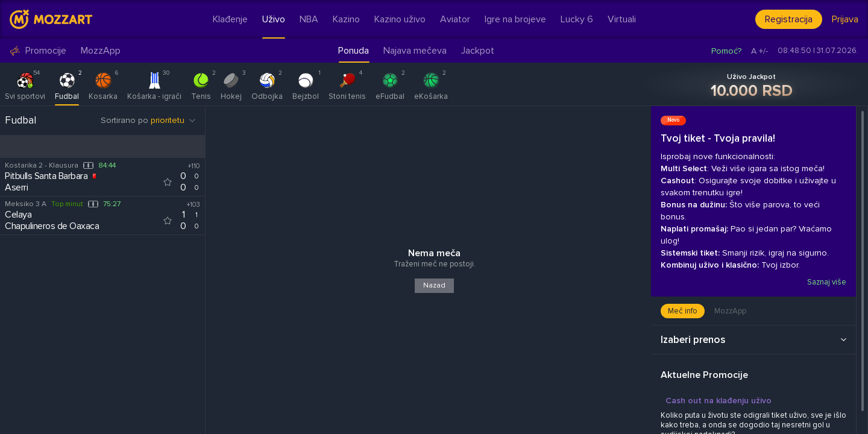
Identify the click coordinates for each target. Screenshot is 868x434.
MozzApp (101, 51)
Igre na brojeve (515, 19)
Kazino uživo (400, 19)
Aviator (455, 19)
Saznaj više (826, 282)
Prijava (845, 19)
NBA (309, 19)
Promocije (38, 51)
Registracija (789, 19)
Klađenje (230, 19)
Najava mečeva (415, 51)
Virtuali (622, 19)
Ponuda (354, 51)
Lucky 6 (577, 19)
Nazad (434, 285)
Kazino (346, 19)
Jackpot (478, 51)
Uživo (274, 19)
